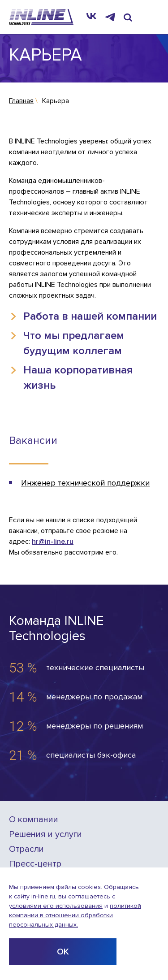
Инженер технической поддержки (85, 483)
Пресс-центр (35, 864)
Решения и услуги (45, 835)
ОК (63, 952)
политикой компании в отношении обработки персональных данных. (75, 915)
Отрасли (26, 849)
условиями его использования (56, 906)
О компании (34, 820)
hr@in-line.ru (53, 542)
